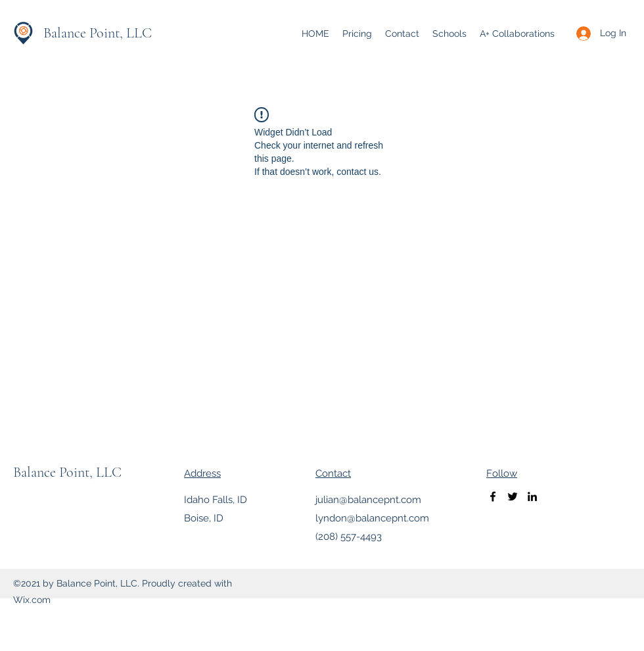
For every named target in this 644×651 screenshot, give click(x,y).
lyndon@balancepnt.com (372, 518)
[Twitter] (513, 496)
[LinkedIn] (532, 496)
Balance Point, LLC (98, 33)
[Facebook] (493, 496)
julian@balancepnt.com (368, 500)
